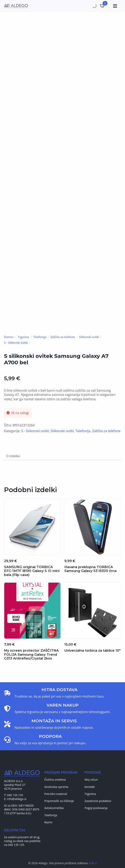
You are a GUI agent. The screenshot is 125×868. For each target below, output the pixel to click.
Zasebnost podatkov (98, 801)
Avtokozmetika (54, 808)
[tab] (13, 456)
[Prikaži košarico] (103, 6)
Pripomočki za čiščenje (59, 801)
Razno (48, 822)
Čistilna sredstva (55, 780)
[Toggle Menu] (115, 6)
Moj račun (91, 780)
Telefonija (40, 337)
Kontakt (90, 787)
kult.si (93, 863)
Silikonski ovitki (89, 337)
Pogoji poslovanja (96, 808)
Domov (9, 337)
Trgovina (23, 337)
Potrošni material (56, 794)
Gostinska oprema (56, 787)
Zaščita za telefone (63, 337)
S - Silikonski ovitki (16, 343)
